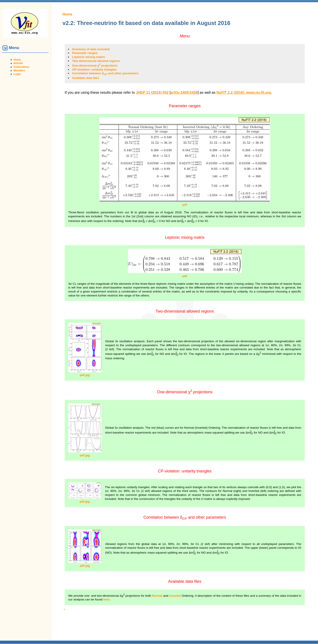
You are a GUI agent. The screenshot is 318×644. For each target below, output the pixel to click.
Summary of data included (91, 49)
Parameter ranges (85, 53)
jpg (87, 375)
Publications (21, 67)
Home (17, 60)
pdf (185, 205)
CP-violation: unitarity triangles (95, 70)
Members (19, 71)
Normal (157, 596)
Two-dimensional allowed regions (96, 61)
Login (17, 74)
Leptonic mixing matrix (89, 57)
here (107, 599)
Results (18, 63)
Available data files (86, 78)
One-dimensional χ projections (95, 66)
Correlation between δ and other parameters (105, 73)
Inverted (175, 596)
